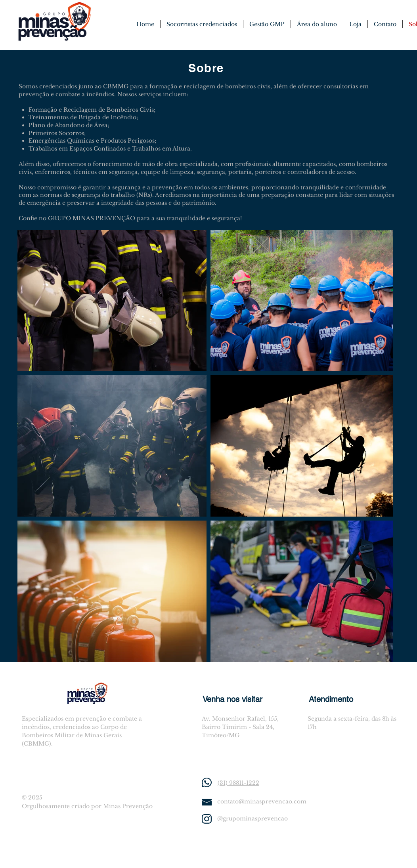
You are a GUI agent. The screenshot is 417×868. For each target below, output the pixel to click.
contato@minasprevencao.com (262, 801)
